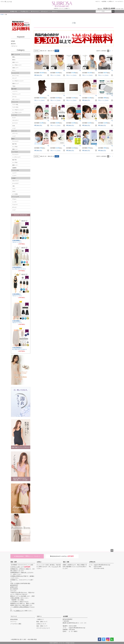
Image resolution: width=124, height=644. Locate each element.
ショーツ (14, 173)
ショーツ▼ (14, 115)
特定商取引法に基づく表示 (19, 639)
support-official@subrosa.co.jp (102, 565)
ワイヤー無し (15, 104)
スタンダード (15, 120)
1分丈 (14, 126)
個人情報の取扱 (32, 639)
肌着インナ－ (15, 149)
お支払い (39, 562)
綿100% (13, 44)
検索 (113, 11)
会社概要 (65, 616)
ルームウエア (15, 183)
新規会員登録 (14, 619)
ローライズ (15, 123)
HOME (2, 14)
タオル (14, 191)
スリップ (14, 78)
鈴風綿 (13, 41)
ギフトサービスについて (43, 628)
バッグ (14, 210)
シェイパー (15, 91)
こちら (55, 567)
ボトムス (14, 207)
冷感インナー (15, 68)
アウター (14, 199)
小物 (13, 186)
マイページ (35, 11)
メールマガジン (120, 1)
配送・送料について (42, 622)
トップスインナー (16, 157)
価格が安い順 (43, 51)
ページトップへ (112, 550)
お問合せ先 (92, 562)
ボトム (14, 70)
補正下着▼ (14, 89)
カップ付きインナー (17, 65)
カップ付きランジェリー (18, 81)
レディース (15, 133)
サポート (39, 616)
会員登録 (104, 1)
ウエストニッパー (16, 94)
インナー (14, 176)
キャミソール (15, 76)
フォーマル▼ (15, 152)
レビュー (45, 11)
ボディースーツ (16, 99)
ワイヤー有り (15, 107)
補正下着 (14, 144)
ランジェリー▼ (15, 73)
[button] (112, 51)
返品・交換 (66, 562)
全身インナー (15, 62)
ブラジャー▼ (15, 102)
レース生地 (15, 194)
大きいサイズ (15, 181)
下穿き (14, 86)
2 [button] (110, 51)
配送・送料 (14, 562)
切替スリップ (15, 84)
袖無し (14, 57)
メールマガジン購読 (16, 624)
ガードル (14, 97)
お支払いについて (41, 624)
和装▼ (13, 139)
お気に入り (24, 11)
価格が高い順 (51, 51)
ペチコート (14, 46)
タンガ (14, 118)
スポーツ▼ (14, 131)
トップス (14, 202)
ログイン (98, 1)
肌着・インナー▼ (16, 54)
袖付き (14, 60)
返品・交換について (42, 626)
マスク (14, 189)
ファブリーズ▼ (15, 170)
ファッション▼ (15, 197)
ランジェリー (15, 141)
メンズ (14, 128)
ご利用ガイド (111, 1)
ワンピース (15, 205)
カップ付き (15, 147)
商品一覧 (14, 11)
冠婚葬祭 (14, 168)
